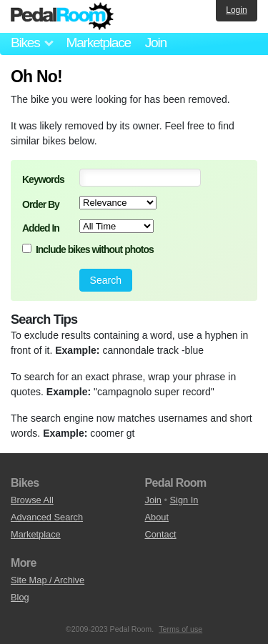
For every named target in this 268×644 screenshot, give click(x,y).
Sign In (184, 500)
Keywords (43, 179)
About (157, 517)
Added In (41, 228)
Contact (161, 534)
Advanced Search (47, 517)
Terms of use (180, 629)
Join (156, 43)
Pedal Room (62, 16)
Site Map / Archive (48, 580)
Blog (20, 597)
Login (236, 10)
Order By (41, 204)
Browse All (32, 500)
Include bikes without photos (95, 249)
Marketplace (98, 43)
